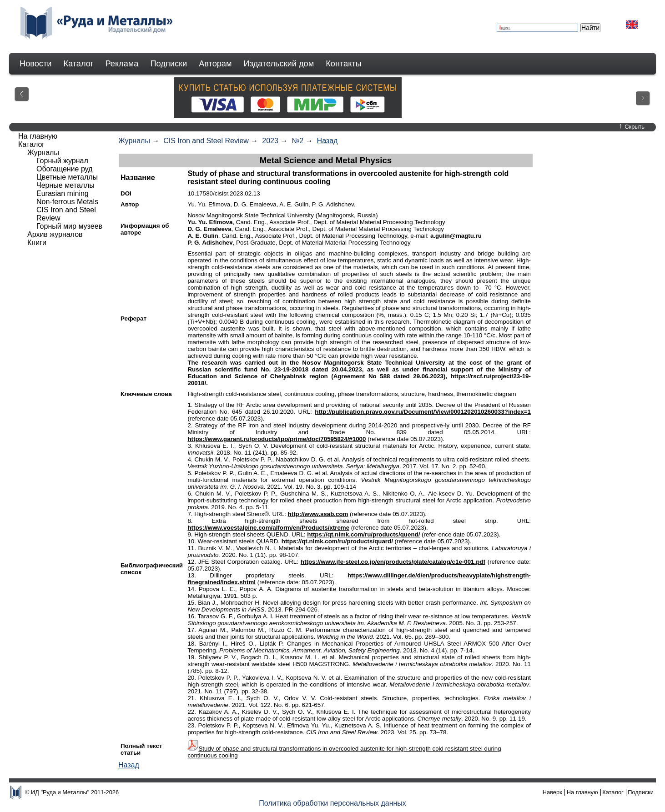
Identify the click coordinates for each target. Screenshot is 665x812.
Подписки (169, 64)
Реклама (122, 64)
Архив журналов (55, 234)
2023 (270, 141)
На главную (38, 136)
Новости (35, 64)
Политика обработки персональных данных (332, 803)
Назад (327, 141)
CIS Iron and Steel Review (206, 141)
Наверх (553, 792)
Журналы (134, 141)
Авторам (215, 64)
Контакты (344, 64)
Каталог (78, 64)
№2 (297, 141)
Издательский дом (279, 64)
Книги (37, 243)
